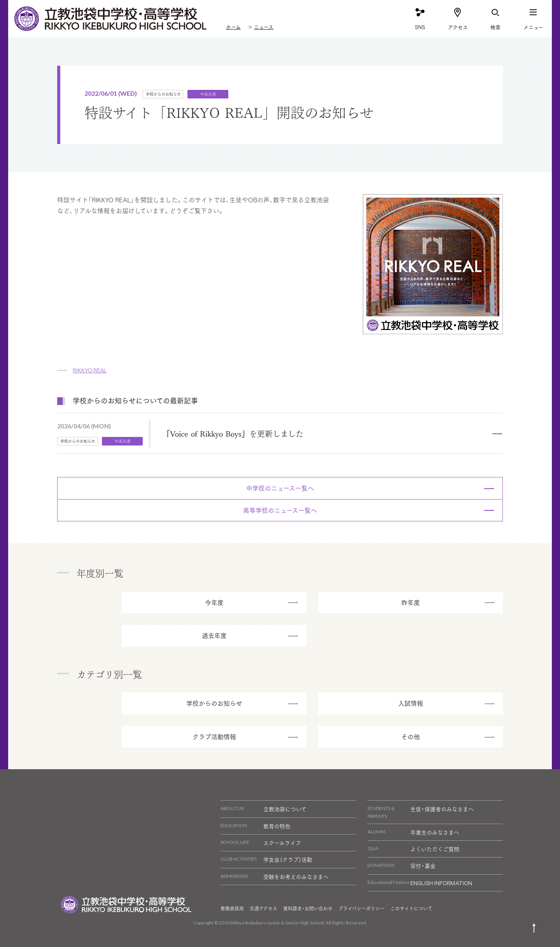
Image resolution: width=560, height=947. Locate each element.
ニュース (264, 27)
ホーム (233, 27)
